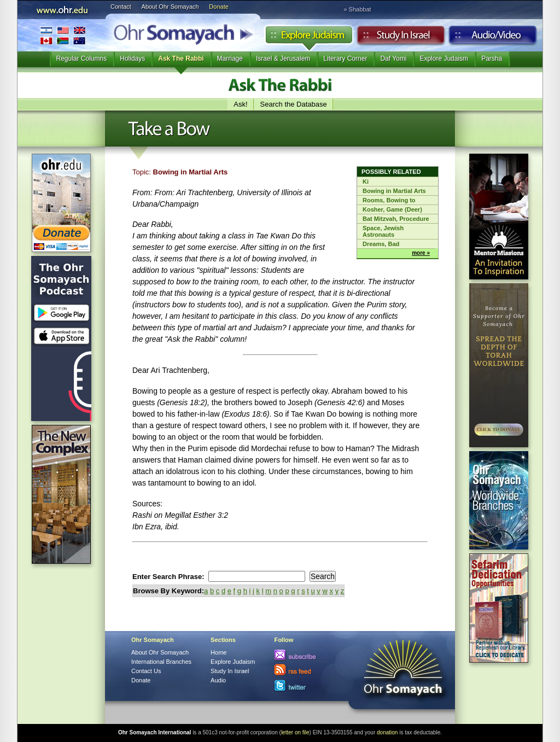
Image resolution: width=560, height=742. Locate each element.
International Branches (63, 35)
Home (218, 652)
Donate (218, 7)
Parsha (492, 59)
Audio (493, 38)
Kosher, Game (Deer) (392, 209)
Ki (366, 182)
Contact (121, 7)
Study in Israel (401, 38)
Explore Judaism (309, 38)
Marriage (230, 59)
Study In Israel (230, 671)
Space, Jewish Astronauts (383, 231)
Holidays (132, 59)
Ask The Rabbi (181, 59)
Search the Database (294, 104)
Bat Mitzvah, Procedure (396, 219)
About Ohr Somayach (170, 7)
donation (387, 732)
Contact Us (146, 671)
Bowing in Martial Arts (394, 191)
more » (421, 253)
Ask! (240, 104)
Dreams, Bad (381, 244)
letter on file (295, 732)
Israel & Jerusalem (283, 59)
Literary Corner (345, 59)
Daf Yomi (393, 59)
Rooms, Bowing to (389, 200)
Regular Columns (82, 59)
